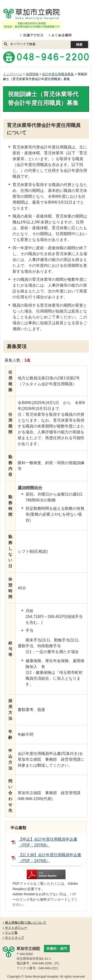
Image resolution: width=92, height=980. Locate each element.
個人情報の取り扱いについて (26, 923)
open (80, 14)
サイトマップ (14, 938)
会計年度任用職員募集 (58, 74)
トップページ (13, 74)
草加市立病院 (31, 14)
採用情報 (32, 74)
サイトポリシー (16, 928)
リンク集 (11, 933)
